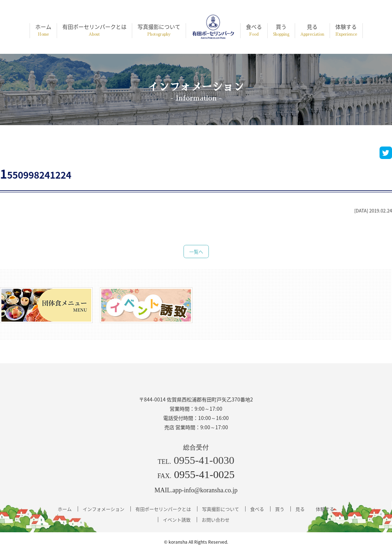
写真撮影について (159, 30)
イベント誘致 (177, 520)
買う (281, 30)
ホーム (43, 30)
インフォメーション (104, 509)
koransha (178, 542)
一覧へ (196, 252)
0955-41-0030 (204, 460)
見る (312, 30)
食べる (254, 30)
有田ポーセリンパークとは (94, 30)
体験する (346, 30)
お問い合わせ (216, 520)
